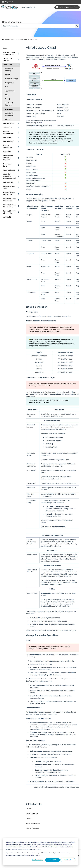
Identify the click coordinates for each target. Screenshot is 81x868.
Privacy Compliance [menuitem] (8, 146)
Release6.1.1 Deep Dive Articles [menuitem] (10, 200)
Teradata (29, 818)
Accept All (53, 860)
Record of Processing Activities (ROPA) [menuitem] (10, 176)
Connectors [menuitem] (8, 65)
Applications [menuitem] (10, 91)
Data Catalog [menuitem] (8, 182)
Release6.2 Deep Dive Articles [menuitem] (9, 206)
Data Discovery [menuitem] (9, 123)
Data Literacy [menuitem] (8, 141)
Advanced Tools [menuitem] (9, 170)
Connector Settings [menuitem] (9, 70)
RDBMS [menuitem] (8, 75)
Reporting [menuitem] (9, 109)
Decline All (68, 860)
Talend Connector (32, 813)
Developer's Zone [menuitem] (8, 165)
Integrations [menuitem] (10, 83)
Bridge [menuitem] (8, 119)
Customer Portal (28, 7)
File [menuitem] (7, 87)
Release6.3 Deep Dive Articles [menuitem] (9, 212)
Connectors (22, 39)
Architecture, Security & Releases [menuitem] (8, 158)
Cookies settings (37, 860)
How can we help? (12, 22)
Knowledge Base (8, 39)
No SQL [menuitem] (8, 99)
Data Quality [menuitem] (8, 137)
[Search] (77, 26)
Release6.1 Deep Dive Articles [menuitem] (9, 194)
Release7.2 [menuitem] (7, 217)
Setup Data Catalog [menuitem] (7, 59)
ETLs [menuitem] (7, 95)
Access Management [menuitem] (8, 132)
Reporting (34, 39)
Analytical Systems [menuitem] (9, 104)
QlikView (28, 809)
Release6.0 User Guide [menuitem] (9, 187)
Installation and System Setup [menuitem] (9, 53)
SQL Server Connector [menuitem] (9, 114)
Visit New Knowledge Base (67, 7)
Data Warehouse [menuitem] (12, 79)
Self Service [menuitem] (8, 127)
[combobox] (39, 26)
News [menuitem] (5, 48)
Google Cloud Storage (33, 823)
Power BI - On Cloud (32, 828)
